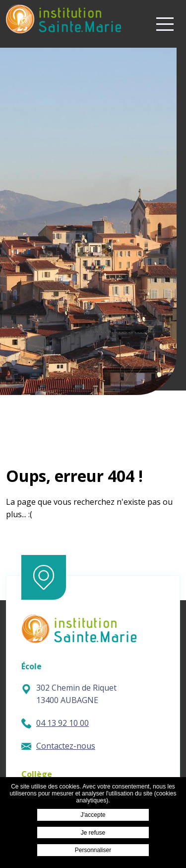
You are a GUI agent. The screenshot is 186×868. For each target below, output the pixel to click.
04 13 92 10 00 (55, 723)
